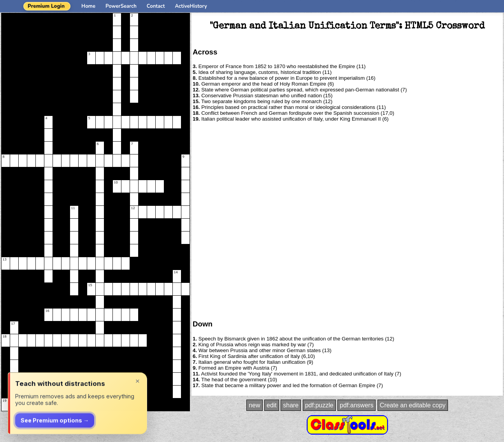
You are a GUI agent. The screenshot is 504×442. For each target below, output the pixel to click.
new (254, 405)
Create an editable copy (413, 405)
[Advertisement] (91, 220)
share (291, 405)
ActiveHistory (191, 6)
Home (88, 6)
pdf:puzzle (319, 405)
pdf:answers (356, 405)
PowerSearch (121, 6)
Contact (156, 6)
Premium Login (46, 6)
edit (272, 405)
